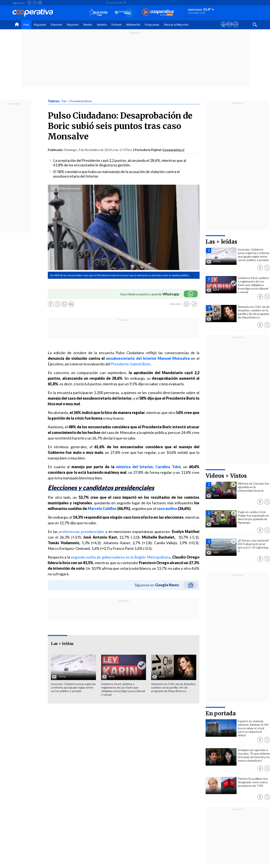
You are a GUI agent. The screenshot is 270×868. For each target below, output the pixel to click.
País (26, 25)
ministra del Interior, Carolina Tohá (148, 467)
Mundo (88, 25)
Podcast (116, 25)
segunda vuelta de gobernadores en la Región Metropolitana (121, 557)
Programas (152, 25)
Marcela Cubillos (102, 508)
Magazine (40, 25)
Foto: (54, 188)
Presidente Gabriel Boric (131, 364)
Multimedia (133, 25)
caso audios (167, 508)
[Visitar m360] (229, 28)
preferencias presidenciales (82, 532)
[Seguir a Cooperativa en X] (35, 3)
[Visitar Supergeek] (235, 28)
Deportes (56, 25)
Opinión (102, 25)
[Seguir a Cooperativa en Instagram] (40, 3)
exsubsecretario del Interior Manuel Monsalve (148, 358)
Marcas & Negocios (176, 25)
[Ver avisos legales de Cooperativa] (224, 28)
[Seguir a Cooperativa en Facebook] (29, 3)
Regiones (73, 25)
